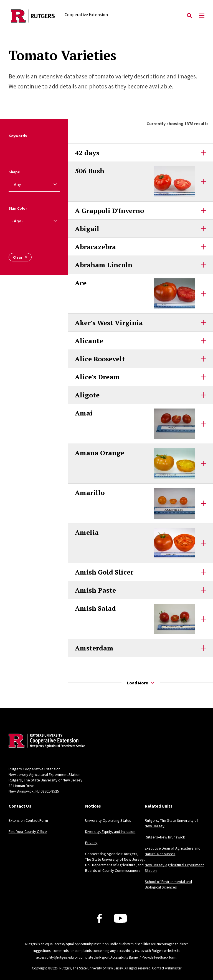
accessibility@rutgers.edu (55, 957)
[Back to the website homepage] (33, 16)
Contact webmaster (167, 968)
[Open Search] (189, 16)
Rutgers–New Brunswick (165, 837)
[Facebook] (99, 918)
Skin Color (18, 208)
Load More (141, 683)
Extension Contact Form (28, 820)
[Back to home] (45, 741)
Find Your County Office (28, 831)
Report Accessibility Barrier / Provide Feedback (134, 957)
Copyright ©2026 (45, 968)
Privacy (91, 843)
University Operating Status (108, 820)
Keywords (18, 136)
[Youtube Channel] (121, 918)
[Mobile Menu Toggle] (202, 16)
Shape (14, 172)
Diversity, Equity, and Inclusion (110, 831)
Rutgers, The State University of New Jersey (91, 968)
